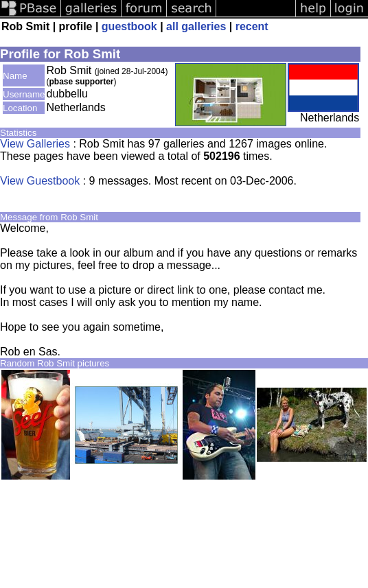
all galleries (196, 26)
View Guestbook (40, 181)
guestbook (129, 26)
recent (252, 26)
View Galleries (35, 144)
